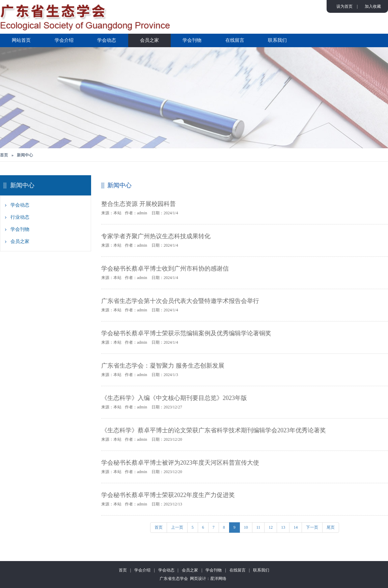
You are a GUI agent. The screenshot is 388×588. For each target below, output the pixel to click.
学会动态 (107, 40)
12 (271, 527)
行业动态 (20, 217)
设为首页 (344, 6)
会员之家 (149, 40)
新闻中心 (25, 155)
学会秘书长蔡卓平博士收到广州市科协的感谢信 (165, 269)
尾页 (331, 527)
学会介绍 (64, 40)
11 (258, 527)
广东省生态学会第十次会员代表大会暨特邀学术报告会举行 (180, 301)
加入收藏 (373, 6)
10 (246, 527)
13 (283, 527)
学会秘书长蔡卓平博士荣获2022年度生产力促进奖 (168, 495)
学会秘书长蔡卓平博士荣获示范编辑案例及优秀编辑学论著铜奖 (186, 333)
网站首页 (21, 40)
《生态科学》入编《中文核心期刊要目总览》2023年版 (174, 398)
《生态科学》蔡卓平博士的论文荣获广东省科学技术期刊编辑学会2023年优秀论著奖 (214, 430)
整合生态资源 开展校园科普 (138, 204)
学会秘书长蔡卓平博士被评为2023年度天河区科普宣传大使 (180, 463)
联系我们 (277, 40)
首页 (4, 155)
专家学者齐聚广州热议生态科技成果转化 (156, 236)
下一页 (312, 527)
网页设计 (198, 579)
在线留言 (235, 40)
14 (296, 527)
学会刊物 (192, 40)
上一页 (177, 527)
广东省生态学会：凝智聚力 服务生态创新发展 (163, 366)
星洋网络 (218, 579)
